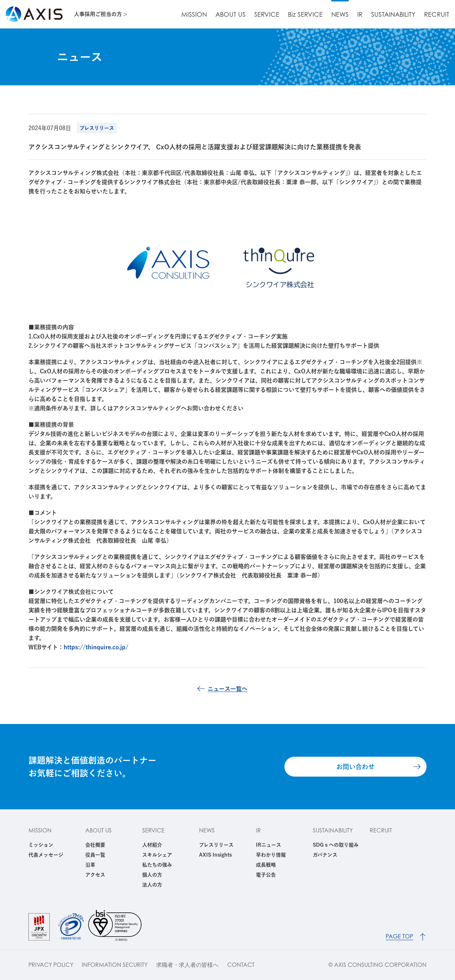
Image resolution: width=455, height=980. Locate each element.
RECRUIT (437, 14)
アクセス (95, 875)
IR (360, 14)
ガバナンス (325, 855)
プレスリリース (216, 845)
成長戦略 (266, 865)
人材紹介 (152, 845)
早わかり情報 (271, 855)
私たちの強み (157, 865)
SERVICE (267, 14)
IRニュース (269, 845)
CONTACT (241, 965)
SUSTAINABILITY (393, 14)
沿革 (90, 865)
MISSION (194, 14)
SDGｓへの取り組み (336, 845)
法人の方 (152, 885)
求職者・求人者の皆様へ (187, 965)
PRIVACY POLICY (51, 965)
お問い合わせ (355, 767)
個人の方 (152, 875)
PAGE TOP (399, 936)
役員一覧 (95, 855)
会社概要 (95, 845)
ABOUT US (231, 14)
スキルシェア (157, 855)
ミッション (41, 845)
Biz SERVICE (305, 14)
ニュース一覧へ (227, 689)
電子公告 (266, 875)
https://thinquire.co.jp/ (96, 647)
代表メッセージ (46, 855)
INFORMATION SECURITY (115, 965)
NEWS (340, 14)
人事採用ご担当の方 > (101, 14)
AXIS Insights (215, 855)
